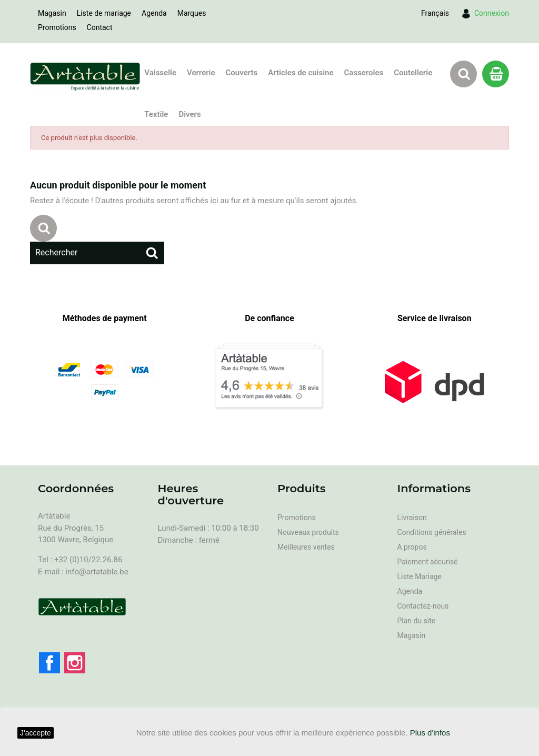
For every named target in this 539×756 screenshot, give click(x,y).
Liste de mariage (104, 13)
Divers (189, 114)
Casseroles (364, 73)
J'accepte (36, 733)
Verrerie (201, 73)
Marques (192, 13)
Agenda (154, 13)
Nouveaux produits (308, 532)
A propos (412, 547)
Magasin (52, 13)
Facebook (49, 663)
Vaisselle (160, 73)
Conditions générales (432, 532)
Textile (156, 114)
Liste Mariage (420, 576)
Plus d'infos (430, 733)
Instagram (75, 663)
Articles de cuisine (301, 73)
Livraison (412, 518)
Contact (100, 27)
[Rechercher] (97, 253)
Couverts (242, 73)
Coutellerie (413, 73)
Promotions (57, 27)
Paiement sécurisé (428, 562)
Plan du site (417, 621)
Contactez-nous (423, 606)
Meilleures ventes (306, 547)
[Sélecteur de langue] (435, 13)
